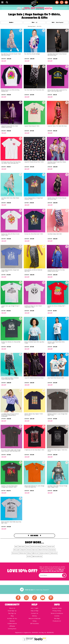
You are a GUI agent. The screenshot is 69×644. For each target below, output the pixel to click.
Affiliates (12, 626)
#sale (16, 547)
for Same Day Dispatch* (34, 590)
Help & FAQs (34, 611)
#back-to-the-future (43, 550)
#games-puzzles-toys (37, 556)
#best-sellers (22, 547)
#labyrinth (23, 550)
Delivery (34, 616)
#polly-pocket (54, 553)
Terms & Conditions (57, 613)
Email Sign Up (12, 611)
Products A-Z (57, 621)
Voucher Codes (57, 608)
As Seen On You (12, 618)
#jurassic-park (51, 547)
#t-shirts (29, 556)
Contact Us (34, 613)
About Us (12, 608)
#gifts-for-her (35, 553)
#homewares (15, 553)
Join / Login (34, 608)
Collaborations (12, 623)
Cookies (57, 616)
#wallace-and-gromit (45, 553)
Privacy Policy (57, 611)
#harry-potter (17, 550)
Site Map (57, 618)
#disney (29, 553)
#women (44, 547)
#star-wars (35, 550)
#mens (28, 547)
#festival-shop (23, 553)
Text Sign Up (12, 613)
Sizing (34, 621)
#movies (29, 550)
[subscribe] (64, 575)
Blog (12, 616)
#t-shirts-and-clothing (36, 547)
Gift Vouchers (34, 623)
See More (34, 536)
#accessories (52, 550)
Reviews (12, 621)
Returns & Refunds (34, 618)
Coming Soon (12, 629)
